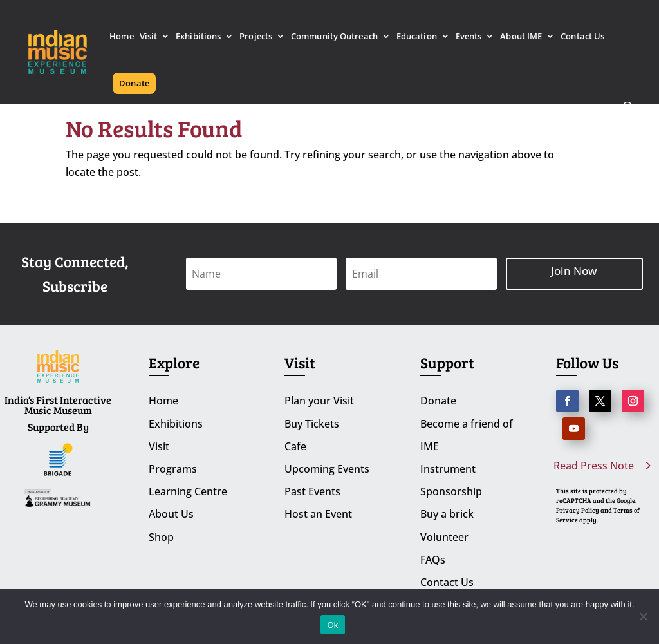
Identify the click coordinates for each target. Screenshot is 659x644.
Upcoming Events (327, 469)
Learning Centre (188, 491)
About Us (171, 514)
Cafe (295, 446)
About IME (521, 37)
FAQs (433, 560)
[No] (643, 616)
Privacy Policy (578, 510)
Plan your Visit (319, 401)
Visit (149, 37)
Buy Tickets (312, 424)
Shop (161, 537)
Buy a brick (447, 514)
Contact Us (582, 37)
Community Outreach (334, 37)
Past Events (312, 491)
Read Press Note (594, 466)
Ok (332, 625)
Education (417, 37)
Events (469, 37)
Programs (173, 469)
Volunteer (444, 537)
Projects (256, 37)
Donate (134, 83)
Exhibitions (198, 37)
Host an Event (318, 514)
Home (121, 37)
